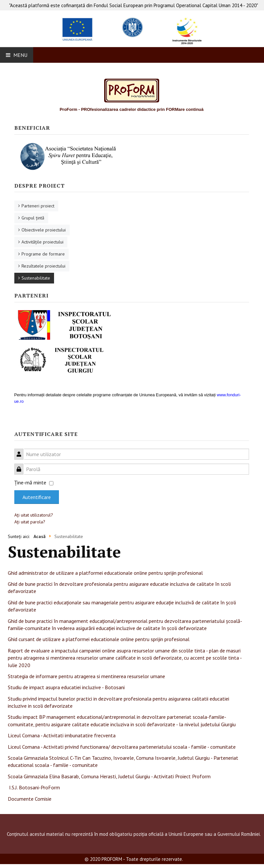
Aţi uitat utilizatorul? (34, 515)
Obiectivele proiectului (44, 230)
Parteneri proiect (38, 206)
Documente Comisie (30, 799)
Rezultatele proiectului (43, 266)
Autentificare (37, 497)
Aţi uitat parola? (30, 522)
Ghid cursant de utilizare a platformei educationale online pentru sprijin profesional (99, 639)
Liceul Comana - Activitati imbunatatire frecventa (62, 735)
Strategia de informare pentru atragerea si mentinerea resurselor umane (86, 676)
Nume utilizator (21, 450)
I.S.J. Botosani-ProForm (35, 787)
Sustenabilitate (36, 278)
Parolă (21, 465)
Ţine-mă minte (30, 482)
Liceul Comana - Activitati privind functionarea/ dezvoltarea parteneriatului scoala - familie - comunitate (122, 747)
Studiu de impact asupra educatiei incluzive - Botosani (66, 687)
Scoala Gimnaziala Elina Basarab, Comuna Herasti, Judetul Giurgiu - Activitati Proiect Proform (109, 776)
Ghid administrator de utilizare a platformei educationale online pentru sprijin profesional (105, 573)
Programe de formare (43, 254)
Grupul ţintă (33, 218)
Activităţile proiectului (42, 242)
